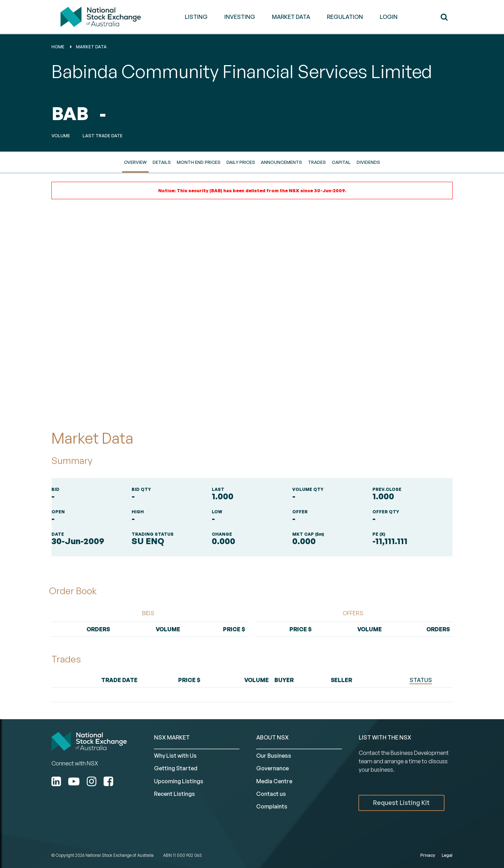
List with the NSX (385, 737)
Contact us (271, 794)
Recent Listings (174, 794)
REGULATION (345, 17)
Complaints (272, 806)
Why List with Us (175, 756)
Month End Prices (199, 162)
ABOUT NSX (272, 737)
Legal (447, 855)
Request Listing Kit (401, 803)
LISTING (196, 17)
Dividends (368, 162)
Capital (341, 162)
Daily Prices (241, 162)
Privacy (428, 855)
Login (389, 17)
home (58, 47)
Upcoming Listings (179, 781)
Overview (135, 162)
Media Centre (274, 781)
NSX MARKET (172, 737)
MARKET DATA (291, 17)
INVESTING (240, 17)
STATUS (421, 680)
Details (162, 162)
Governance (272, 768)
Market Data (91, 47)
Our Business (274, 756)
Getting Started (176, 768)
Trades (317, 162)
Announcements (281, 162)
